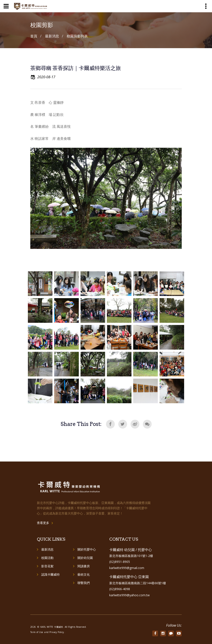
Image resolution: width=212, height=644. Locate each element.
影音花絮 (47, 566)
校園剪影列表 (77, 36)
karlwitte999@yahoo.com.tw (129, 595)
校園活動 (47, 558)
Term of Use (37, 632)
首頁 (34, 36)
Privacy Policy (57, 632)
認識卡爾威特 (50, 574)
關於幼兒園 (85, 558)
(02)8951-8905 (120, 562)
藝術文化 (84, 574)
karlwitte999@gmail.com (127, 568)
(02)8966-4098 (120, 589)
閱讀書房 (84, 566)
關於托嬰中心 (87, 549)
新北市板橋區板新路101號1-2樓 (131, 556)
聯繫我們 (84, 583)
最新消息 (47, 549)
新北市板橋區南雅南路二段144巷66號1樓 (138, 583)
